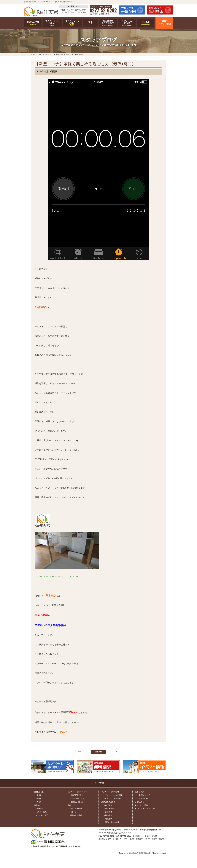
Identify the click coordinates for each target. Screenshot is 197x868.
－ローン (73, 812)
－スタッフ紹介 (42, 812)
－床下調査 (108, 805)
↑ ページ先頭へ (99, 783)
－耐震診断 (108, 819)
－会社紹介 (40, 809)
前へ (80, 752)
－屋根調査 (108, 815)
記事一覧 (99, 752)
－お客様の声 (143, 799)
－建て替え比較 (76, 809)
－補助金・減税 (76, 815)
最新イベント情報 (164, 23)
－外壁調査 (108, 812)
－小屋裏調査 (109, 809)
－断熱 (38, 799)
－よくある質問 (42, 815)
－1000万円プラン (77, 799)
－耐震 (38, 795)
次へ (117, 752)
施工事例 (141, 802)
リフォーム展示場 (127, 23)
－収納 (38, 802)
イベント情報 (143, 805)
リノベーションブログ (146, 809)
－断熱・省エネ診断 (111, 822)
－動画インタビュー (145, 795)
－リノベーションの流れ (113, 795)
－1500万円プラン (77, 802)
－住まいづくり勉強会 (112, 799)
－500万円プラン (76, 795)
